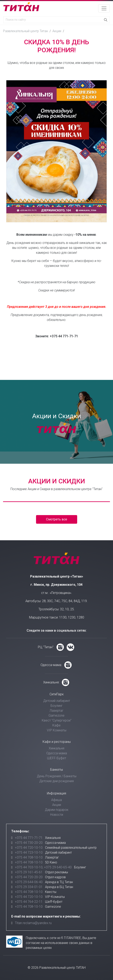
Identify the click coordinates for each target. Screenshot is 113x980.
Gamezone (56, 715)
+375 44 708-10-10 (29, 857)
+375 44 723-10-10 (29, 853)
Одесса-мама (57, 753)
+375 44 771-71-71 (29, 838)
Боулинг (57, 706)
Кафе (56, 725)
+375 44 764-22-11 (29, 902)
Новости (57, 815)
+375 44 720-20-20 (29, 877)
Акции (57, 31)
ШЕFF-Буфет (57, 758)
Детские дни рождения (56, 781)
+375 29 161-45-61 (29, 872)
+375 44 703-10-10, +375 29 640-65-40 (43, 867)
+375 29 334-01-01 (29, 887)
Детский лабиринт (57, 701)
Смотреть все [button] (57, 519)
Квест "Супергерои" (57, 720)
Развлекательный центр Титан (25, 31)
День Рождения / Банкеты (57, 776)
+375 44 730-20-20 (29, 843)
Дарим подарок (57, 810)
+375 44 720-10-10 (29, 848)
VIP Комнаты (57, 730)
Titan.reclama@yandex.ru (33, 923)
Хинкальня (56, 748)
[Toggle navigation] (104, 8)
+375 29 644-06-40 (29, 882)
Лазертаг (56, 711)
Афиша (56, 800)
